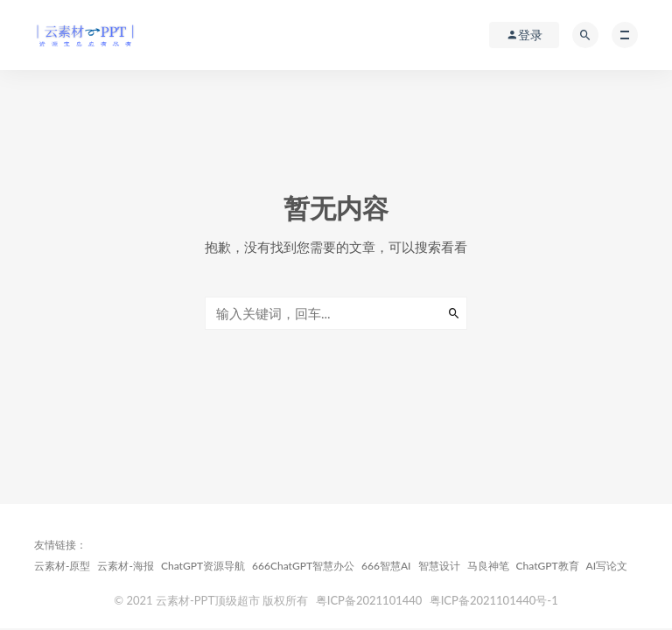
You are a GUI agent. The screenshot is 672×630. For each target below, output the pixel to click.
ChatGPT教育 (548, 566)
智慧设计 (439, 566)
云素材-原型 (62, 566)
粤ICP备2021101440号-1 (494, 600)
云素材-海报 (125, 566)
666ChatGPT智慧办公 (303, 566)
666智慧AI (386, 566)
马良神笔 (488, 566)
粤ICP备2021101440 (369, 600)
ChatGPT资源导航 (203, 566)
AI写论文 (607, 566)
